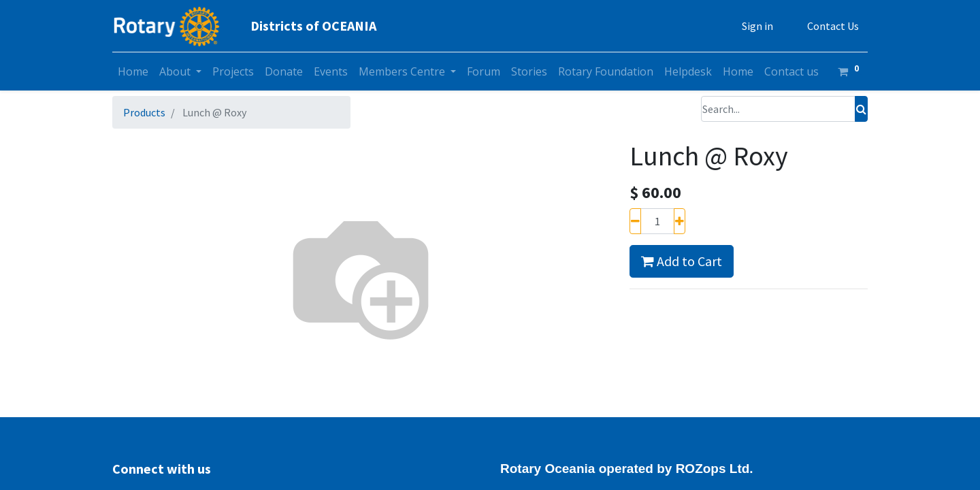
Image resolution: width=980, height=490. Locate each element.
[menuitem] (133, 71)
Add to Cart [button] (682, 261)
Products (144, 112)
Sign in (757, 26)
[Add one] (680, 221)
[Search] (861, 109)
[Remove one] (635, 221)
